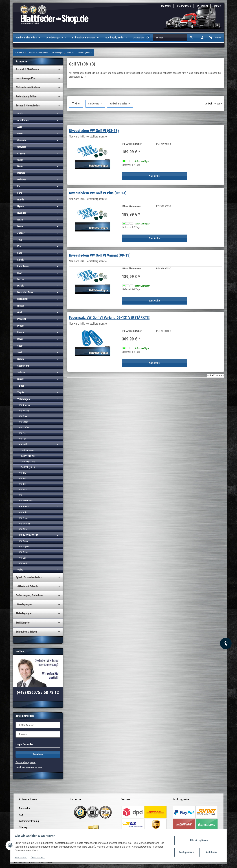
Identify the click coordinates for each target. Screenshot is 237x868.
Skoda (21, 359)
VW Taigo (23, 541)
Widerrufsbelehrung (29, 821)
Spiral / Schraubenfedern (29, 577)
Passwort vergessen (26, 762)
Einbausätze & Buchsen (28, 88)
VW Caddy (24, 422)
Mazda (21, 286)
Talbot (21, 386)
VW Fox (23, 439)
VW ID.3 (23, 473)
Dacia (20, 166)
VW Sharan (24, 518)
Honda (21, 200)
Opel (20, 312)
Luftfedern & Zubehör (27, 586)
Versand (49, 862)
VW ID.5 (23, 484)
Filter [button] (76, 104)
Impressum (23, 857)
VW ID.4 (23, 478)
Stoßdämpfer (23, 623)
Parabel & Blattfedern (27, 69)
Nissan (21, 306)
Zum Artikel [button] (155, 176)
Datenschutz (25, 808)
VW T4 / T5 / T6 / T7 (29, 535)
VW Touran (24, 552)
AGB (21, 815)
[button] (202, 38)
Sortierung (94, 104)
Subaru (21, 372)
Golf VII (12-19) (28, 462)
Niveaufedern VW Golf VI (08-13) (94, 131)
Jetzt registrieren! (34, 768)
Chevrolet (22, 140)
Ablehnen (210, 852)
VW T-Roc (24, 529)
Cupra (20, 160)
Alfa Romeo (23, 120)
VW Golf (23, 444)
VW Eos (23, 433)
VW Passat (24, 507)
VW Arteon (24, 411)
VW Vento (24, 563)
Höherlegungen (24, 604)
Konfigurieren (185, 852)
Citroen (21, 154)
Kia (19, 246)
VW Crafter (24, 428)
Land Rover (23, 266)
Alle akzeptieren (197, 840)
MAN (20, 273)
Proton (21, 326)
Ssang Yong (23, 366)
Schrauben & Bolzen (26, 632)
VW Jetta (23, 490)
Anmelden (38, 754)
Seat (20, 352)
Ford (20, 193)
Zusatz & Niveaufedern (28, 106)
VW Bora (23, 416)
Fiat (19, 186)
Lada (20, 253)
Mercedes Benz (25, 292)
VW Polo (23, 512)
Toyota (21, 392)
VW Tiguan (24, 547)
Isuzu (20, 220)
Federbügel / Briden (26, 97)
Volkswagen (24, 399)
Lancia (21, 260)
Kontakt (217, 6)
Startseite (166, 6)
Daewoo (21, 173)
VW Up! (22, 558)
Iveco (20, 226)
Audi (20, 127)
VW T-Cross (24, 524)
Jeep (20, 240)
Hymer (21, 206)
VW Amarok (25, 405)
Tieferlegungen (24, 613)
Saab (20, 346)
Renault (21, 332)
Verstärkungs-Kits (26, 78)
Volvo (20, 570)
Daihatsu (22, 180)
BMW (20, 134)
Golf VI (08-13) (28, 456)
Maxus (21, 279)
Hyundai (22, 213)
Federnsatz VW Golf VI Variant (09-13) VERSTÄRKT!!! (109, 318)
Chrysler (22, 147)
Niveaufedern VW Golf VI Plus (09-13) (98, 193)
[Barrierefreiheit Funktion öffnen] (226, 643)
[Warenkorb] (215, 38)
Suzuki (21, 379)
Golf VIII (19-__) (28, 467)
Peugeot (22, 319)
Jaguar (21, 233)
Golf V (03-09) (27, 450)
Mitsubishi (23, 299)
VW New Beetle (26, 501)
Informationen (184, 6)
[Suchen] (170, 38)
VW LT (22, 495)
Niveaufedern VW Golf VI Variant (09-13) (100, 255)
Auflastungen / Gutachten (29, 595)
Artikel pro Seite (118, 104)
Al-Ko (20, 113)
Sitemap (23, 827)
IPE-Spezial (202, 6)
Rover (20, 339)
